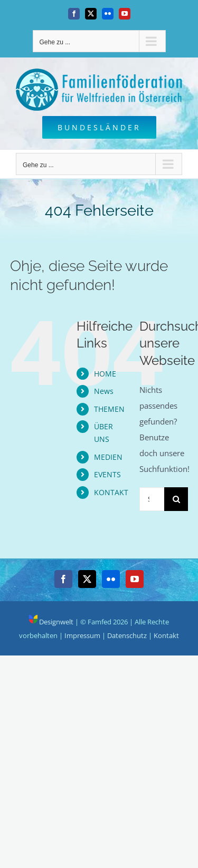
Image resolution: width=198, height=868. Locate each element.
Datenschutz (127, 635)
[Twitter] (87, 579)
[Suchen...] (152, 499)
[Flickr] (111, 579)
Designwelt (51, 622)
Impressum (82, 635)
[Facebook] (63, 579)
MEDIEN (108, 457)
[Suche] (176, 499)
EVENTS (107, 474)
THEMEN (109, 409)
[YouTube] (135, 579)
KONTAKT (111, 492)
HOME (105, 374)
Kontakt (166, 635)
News (104, 391)
